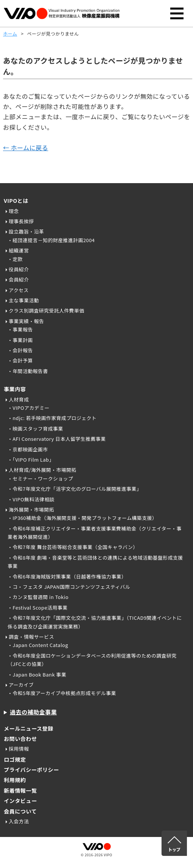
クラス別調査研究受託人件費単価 (46, 310)
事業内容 (15, 389)
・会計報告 (20, 350)
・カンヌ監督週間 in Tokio (38, 597)
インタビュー (20, 801)
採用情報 (19, 749)
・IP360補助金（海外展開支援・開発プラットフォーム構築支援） (82, 518)
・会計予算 (20, 360)
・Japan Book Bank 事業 (37, 674)
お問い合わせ (20, 739)
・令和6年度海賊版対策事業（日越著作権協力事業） (67, 576)
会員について (20, 811)
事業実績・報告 (26, 321)
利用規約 (15, 780)
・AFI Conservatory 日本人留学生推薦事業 (57, 439)
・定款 (15, 259)
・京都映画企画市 (28, 449)
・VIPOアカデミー (29, 408)
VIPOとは (16, 201)
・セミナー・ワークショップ (40, 478)
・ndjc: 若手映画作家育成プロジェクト (52, 418)
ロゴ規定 (15, 759)
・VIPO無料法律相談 (31, 499)
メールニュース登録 (29, 728)
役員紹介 (19, 269)
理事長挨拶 (21, 221)
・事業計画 (20, 340)
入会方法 (19, 821)
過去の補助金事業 (33, 712)
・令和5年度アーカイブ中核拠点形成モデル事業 (62, 693)
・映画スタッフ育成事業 (35, 429)
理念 (14, 211)
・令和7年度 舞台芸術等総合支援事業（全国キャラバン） (73, 547)
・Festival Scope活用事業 (38, 607)
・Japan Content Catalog (38, 645)
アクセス (19, 290)
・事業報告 (20, 329)
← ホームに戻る (26, 148)
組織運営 (19, 250)
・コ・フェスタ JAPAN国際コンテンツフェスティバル (69, 587)
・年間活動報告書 (28, 371)
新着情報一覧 (20, 790)
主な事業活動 (24, 300)
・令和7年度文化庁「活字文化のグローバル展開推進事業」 (75, 489)
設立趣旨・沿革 (26, 231)
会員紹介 (19, 279)
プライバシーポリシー (31, 770)
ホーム (10, 33)
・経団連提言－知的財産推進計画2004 (51, 240)
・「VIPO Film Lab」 (31, 460)
